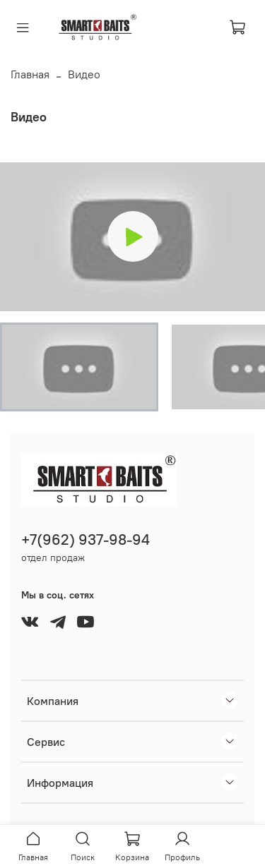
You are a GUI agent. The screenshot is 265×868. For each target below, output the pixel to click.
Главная (30, 74)
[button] (79, 367)
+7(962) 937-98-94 (86, 540)
